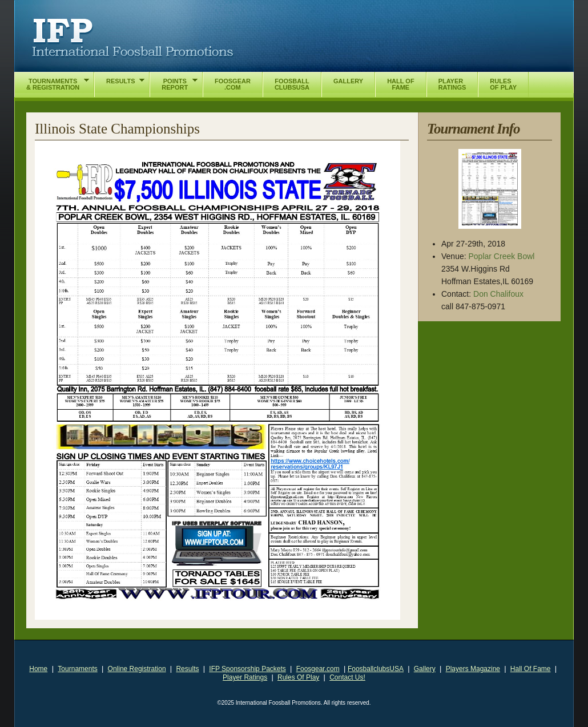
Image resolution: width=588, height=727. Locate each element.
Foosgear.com (318, 669)
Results (187, 669)
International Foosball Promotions (133, 38)
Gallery (425, 669)
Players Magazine (473, 669)
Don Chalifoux (498, 294)
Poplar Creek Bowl (502, 256)
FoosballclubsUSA (376, 669)
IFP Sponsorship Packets (247, 669)
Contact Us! (347, 677)
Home (38, 669)
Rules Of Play (298, 677)
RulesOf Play (503, 84)
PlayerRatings (452, 84)
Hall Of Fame (531, 669)
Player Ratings (245, 677)
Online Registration (137, 669)
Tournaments (77, 669)
